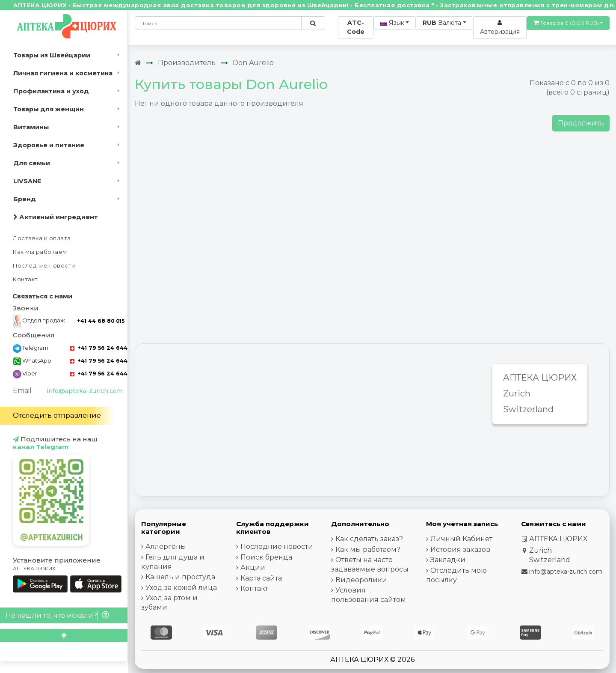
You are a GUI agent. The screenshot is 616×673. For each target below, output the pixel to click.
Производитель (187, 63)
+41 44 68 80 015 (101, 321)
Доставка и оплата (42, 238)
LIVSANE (27, 181)
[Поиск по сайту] (313, 23)
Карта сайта (261, 578)
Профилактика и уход (51, 91)
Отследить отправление (57, 415)
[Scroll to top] (64, 636)
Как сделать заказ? (369, 539)
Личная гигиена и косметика (63, 73)
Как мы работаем (40, 252)
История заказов (460, 549)
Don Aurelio (253, 63)
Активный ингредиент (56, 217)
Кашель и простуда (180, 577)
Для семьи (32, 163)
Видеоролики (361, 580)
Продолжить (581, 123)
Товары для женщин (49, 109)
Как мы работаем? (368, 549)
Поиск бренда (266, 557)
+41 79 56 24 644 (99, 348)
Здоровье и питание (49, 145)
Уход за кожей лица (181, 588)
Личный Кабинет (461, 539)
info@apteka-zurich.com (85, 391)
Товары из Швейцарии (52, 55)
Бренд (25, 199)
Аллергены (166, 546)
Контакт (25, 279)
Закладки (448, 560)
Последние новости (44, 266)
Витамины (31, 127)
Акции (253, 567)
